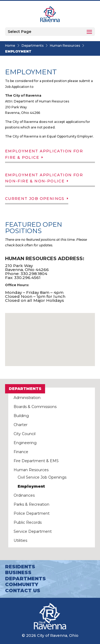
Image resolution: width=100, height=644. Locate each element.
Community (22, 585)
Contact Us (23, 591)
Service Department (33, 531)
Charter (21, 425)
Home (10, 46)
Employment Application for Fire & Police (44, 154)
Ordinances (24, 495)
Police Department (32, 513)
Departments (33, 46)
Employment (31, 486)
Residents (20, 567)
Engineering (25, 443)
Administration (27, 398)
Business (18, 573)
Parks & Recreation (31, 504)
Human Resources (65, 46)
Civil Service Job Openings (42, 477)
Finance (21, 452)
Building (21, 416)
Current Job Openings (35, 199)
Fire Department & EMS (36, 461)
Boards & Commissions (35, 407)
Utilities (20, 540)
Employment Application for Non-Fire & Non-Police (44, 178)
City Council (25, 434)
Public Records (28, 522)
